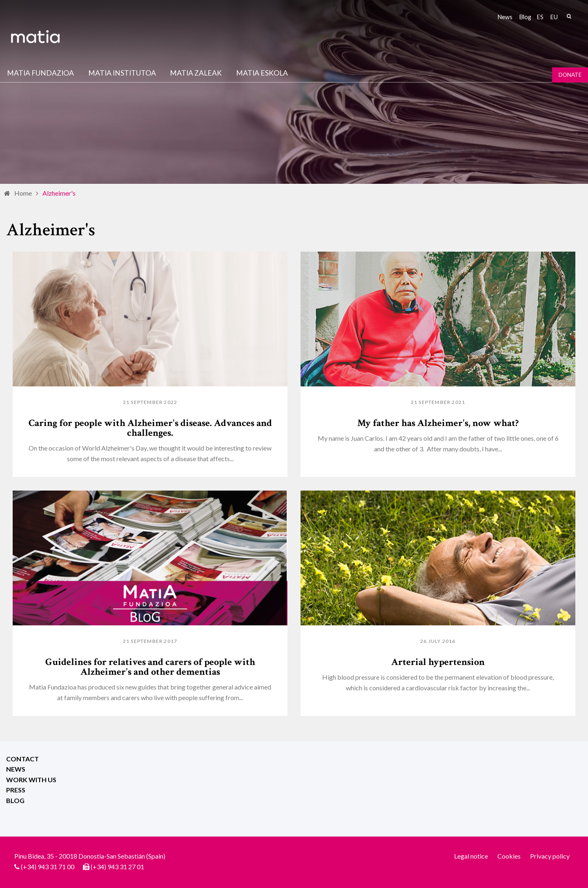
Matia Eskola (262, 73)
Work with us (31, 780)
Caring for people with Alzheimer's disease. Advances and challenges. (150, 428)
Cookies (509, 856)
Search (569, 16)
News (505, 17)
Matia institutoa (122, 73)
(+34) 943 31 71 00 (48, 867)
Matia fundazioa (40, 73)
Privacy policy (550, 856)
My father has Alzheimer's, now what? (438, 423)
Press (16, 790)
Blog (525, 17)
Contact (22, 759)
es (540, 17)
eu (554, 17)
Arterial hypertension (438, 662)
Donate (570, 75)
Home (23, 193)
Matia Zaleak (196, 73)
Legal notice (471, 856)
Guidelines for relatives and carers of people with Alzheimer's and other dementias (150, 667)
